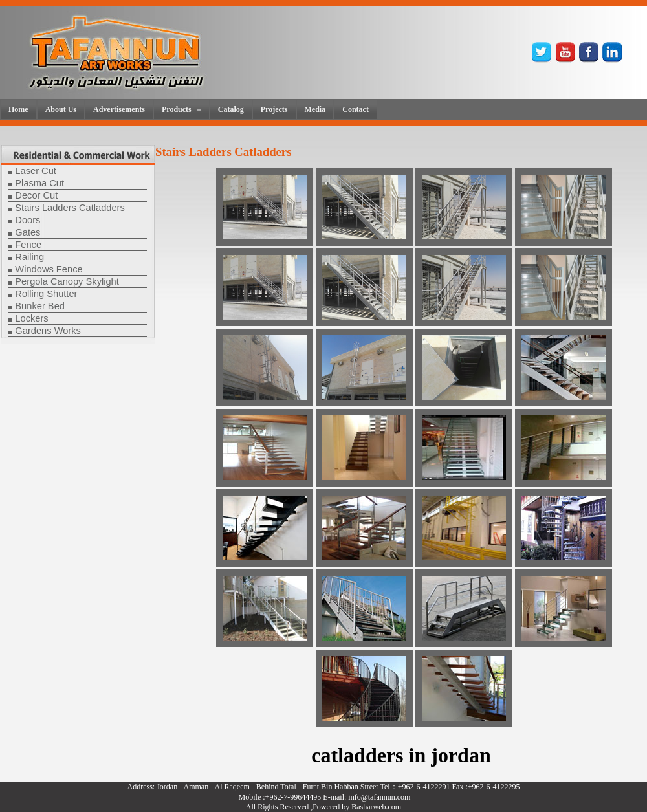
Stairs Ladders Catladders (70, 208)
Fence (28, 245)
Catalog (231, 109)
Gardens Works (48, 331)
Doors (27, 220)
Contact (356, 109)
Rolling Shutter (46, 294)
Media (315, 109)
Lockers (31, 318)
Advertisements (119, 109)
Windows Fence (49, 269)
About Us (61, 109)
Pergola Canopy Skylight (67, 281)
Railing (29, 257)
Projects (274, 109)
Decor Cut (36, 195)
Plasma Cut (39, 183)
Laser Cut (36, 171)
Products (178, 110)
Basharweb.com (376, 807)
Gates (27, 232)
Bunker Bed (40, 306)
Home (18, 109)
